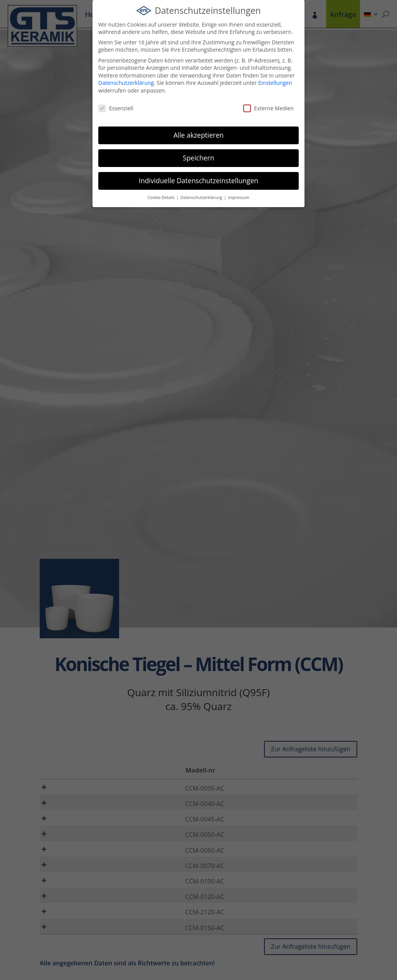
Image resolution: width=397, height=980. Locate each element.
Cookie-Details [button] (162, 197)
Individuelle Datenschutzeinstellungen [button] (198, 180)
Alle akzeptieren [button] (198, 135)
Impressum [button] (239, 197)
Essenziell (116, 108)
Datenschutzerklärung (126, 83)
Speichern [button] (198, 158)
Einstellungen (275, 83)
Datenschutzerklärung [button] (202, 197)
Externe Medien (268, 108)
